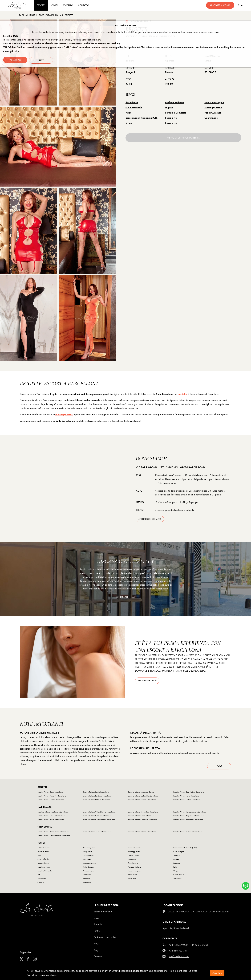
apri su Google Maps (150, 519)
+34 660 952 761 (178, 952)
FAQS (97, 945)
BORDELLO (68, 5)
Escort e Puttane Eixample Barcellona (142, 801)
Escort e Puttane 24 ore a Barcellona (97, 833)
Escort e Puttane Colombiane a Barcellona (99, 813)
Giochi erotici (179, 876)
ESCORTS (41, 5)
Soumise (176, 857)
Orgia (129, 123)
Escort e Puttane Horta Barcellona (186, 797)
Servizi (54, 5)
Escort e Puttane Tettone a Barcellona (142, 833)
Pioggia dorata (43, 865)
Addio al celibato (174, 102)
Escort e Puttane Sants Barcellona (50, 793)
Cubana (40, 884)
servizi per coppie (214, 102)
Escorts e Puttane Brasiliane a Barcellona (53, 813)
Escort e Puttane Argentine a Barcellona (188, 817)
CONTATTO (84, 5)
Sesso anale (133, 876)
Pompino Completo (176, 113)
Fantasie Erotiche (134, 868)
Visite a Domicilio (135, 849)
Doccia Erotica (134, 857)
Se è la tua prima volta (105, 939)
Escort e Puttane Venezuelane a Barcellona (190, 813)
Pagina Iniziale (27, 15)
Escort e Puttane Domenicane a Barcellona (99, 821)
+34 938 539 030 (178, 946)
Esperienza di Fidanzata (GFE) (142, 118)
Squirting (177, 865)
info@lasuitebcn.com (179, 958)
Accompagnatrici (89, 849)
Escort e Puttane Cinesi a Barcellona (142, 817)
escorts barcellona (50, 15)
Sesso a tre (171, 118)
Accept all (15, 60)
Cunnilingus (211, 118)
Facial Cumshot (213, 113)
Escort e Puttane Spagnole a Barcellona (143, 813)
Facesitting (87, 884)
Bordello (98, 926)
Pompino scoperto (135, 872)
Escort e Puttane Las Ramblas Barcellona (143, 797)
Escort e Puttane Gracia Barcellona (51, 801)
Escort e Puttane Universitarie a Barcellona (54, 837)
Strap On (86, 880)
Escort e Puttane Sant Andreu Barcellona (189, 793)
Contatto (98, 958)
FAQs (219, 768)
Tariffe (97, 932)
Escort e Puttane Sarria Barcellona (96, 793)
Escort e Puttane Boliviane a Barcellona (188, 821)
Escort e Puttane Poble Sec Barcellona (52, 797)
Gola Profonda (134, 108)
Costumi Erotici (88, 857)
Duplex (169, 108)
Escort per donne (44, 868)
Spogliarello (87, 853)
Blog (96, 951)
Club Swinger (179, 853)
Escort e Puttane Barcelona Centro (141, 793)
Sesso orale (42, 880)
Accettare (217, 973)
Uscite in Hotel (43, 853)
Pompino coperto (89, 872)
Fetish (128, 113)
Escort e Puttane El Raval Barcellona (96, 801)
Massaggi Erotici (213, 108)
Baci (39, 857)
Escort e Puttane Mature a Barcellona (187, 833)
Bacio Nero (132, 102)
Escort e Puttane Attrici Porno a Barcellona (53, 833)
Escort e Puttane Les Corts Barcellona (97, 797)
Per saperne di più (147, 681)
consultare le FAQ (125, 597)
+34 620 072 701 (199, 946)
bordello (182, 394)
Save (42, 60)
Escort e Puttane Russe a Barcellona (51, 821)
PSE (39, 876)
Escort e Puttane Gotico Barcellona (186, 801)
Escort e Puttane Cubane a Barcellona (142, 821)
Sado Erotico (133, 865)
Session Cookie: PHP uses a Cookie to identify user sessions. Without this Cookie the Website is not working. (62, 43)
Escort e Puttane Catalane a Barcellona (98, 817)
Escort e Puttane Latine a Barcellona (51, 817)
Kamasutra (87, 876)
